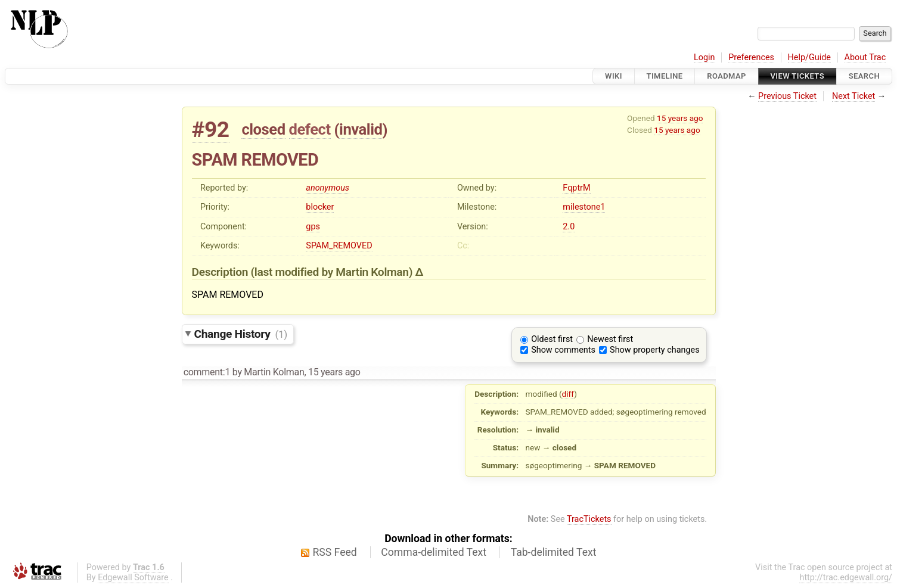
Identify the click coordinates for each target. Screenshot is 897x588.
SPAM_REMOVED (339, 246)
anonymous (328, 188)
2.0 (569, 227)
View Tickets (797, 76)
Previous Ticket (787, 96)
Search (864, 76)
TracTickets (589, 519)
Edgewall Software (133, 578)
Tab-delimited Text (554, 552)
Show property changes (654, 350)
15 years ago (680, 118)
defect (310, 129)
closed (263, 129)
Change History (241, 334)
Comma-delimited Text (434, 552)
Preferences (751, 57)
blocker (320, 207)
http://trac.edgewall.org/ (846, 578)
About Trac (865, 57)
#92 (211, 130)
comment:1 (207, 372)
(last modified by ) (333, 272)
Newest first (610, 339)
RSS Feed (335, 552)
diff (568, 394)
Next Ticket (853, 96)
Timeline (665, 76)
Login (704, 57)
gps (313, 227)
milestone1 (584, 207)
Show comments (563, 350)
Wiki (614, 76)
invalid (361, 129)
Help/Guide (809, 57)
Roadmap (727, 76)
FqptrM (576, 188)
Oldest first (552, 339)
